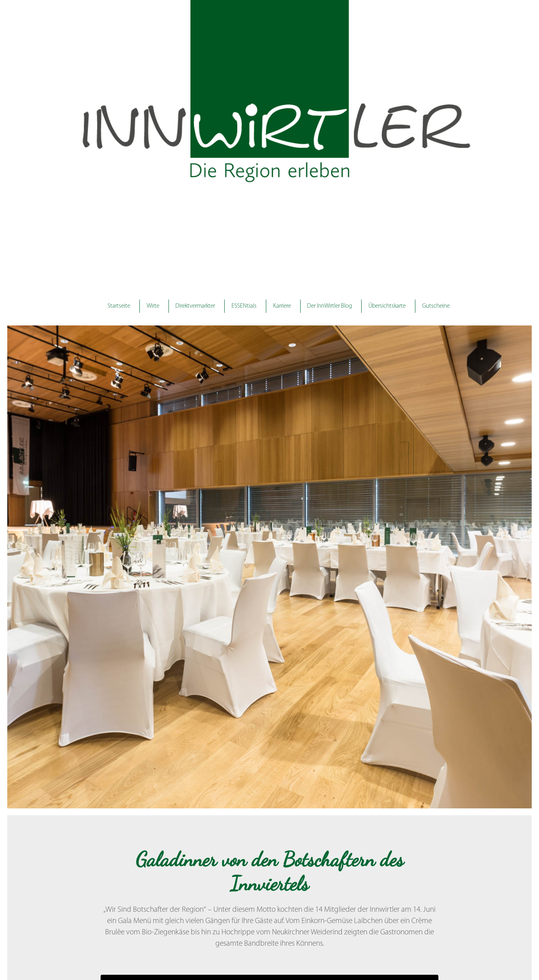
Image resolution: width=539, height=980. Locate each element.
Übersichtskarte (386, 306)
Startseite (120, 306)
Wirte (154, 306)
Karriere (282, 306)
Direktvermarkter (196, 306)
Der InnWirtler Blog (329, 306)
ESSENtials (244, 306)
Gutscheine (435, 306)
